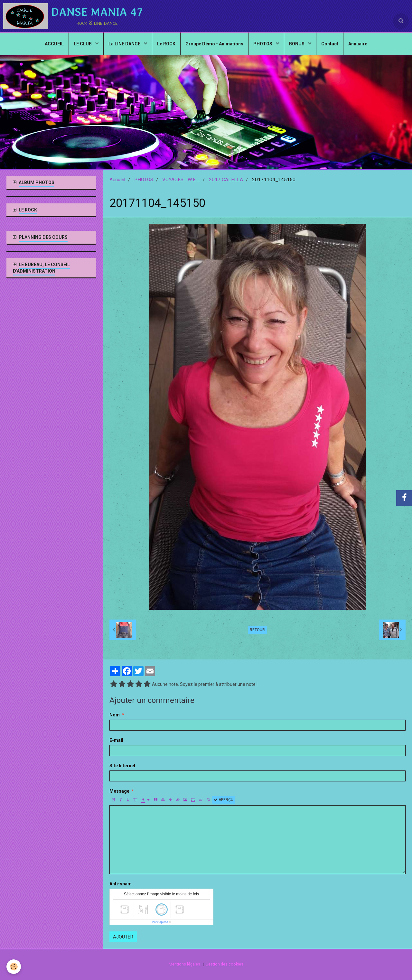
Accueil (117, 180)
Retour (257, 630)
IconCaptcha (160, 922)
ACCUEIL (54, 44)
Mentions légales (184, 964)
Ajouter (123, 937)
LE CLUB (83, 44)
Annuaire (358, 44)
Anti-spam (121, 884)
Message (119, 791)
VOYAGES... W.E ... (181, 180)
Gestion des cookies (224, 964)
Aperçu (224, 800)
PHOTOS (263, 44)
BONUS (297, 44)
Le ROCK (166, 44)
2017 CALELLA (226, 180)
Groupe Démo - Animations (214, 44)
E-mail (116, 740)
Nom (115, 715)
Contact (330, 44)
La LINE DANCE (125, 44)
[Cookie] (14, 967)
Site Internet (122, 766)
